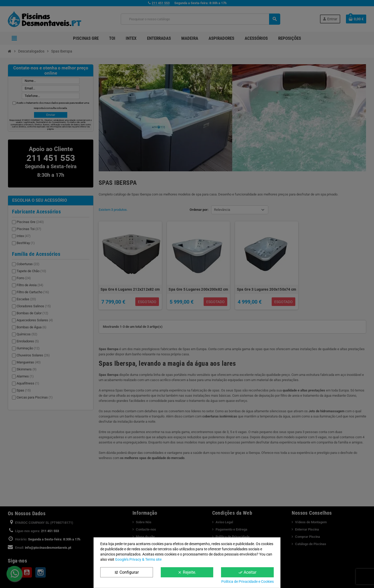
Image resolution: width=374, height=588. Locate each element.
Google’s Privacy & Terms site (138, 559)
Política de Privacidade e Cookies (248, 582)
